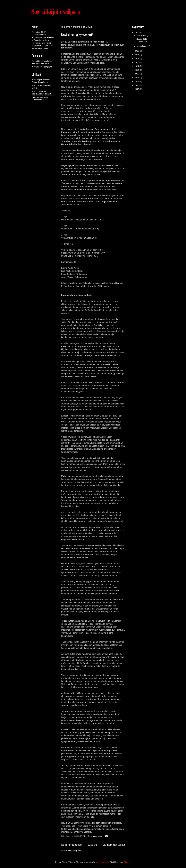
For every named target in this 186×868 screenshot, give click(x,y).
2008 (137, 85)
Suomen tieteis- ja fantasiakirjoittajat (40, 98)
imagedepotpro (102, 862)
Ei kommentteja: (95, 836)
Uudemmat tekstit (72, 845)
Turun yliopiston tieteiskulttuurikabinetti (42, 93)
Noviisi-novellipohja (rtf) (42, 67)
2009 (137, 81)
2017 (137, 55)
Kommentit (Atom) (74, 851)
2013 (137, 70)
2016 (137, 59)
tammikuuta (142, 46)
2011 (137, 78)
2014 (137, 66)
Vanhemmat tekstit (114, 845)
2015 (137, 62)
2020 (137, 32)
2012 (137, 74)
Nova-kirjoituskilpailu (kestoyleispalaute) (41, 81)
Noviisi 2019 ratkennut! (77, 35)
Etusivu (92, 845)
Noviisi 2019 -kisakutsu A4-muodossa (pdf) (42, 62)
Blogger (127, 862)
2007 (137, 89)
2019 (137, 51)
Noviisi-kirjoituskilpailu (56, 12)
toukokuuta (142, 36)
